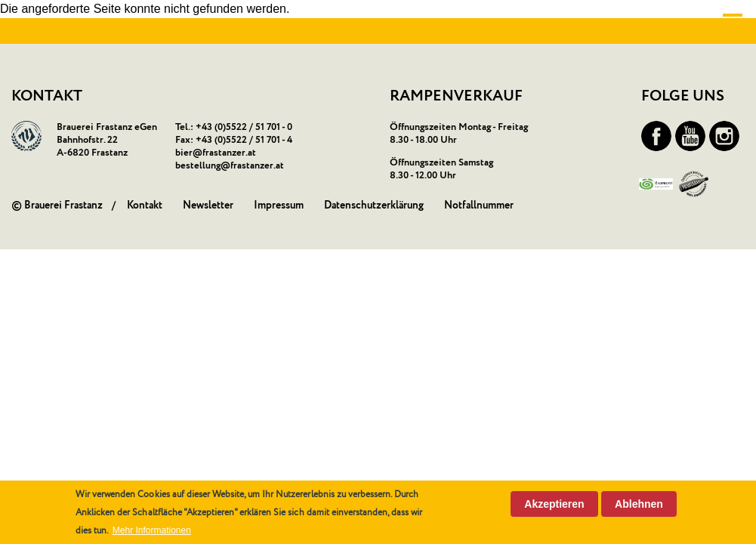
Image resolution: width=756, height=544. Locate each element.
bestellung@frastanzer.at (230, 166)
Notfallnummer (479, 206)
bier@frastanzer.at (216, 153)
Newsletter (208, 206)
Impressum (279, 206)
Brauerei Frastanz (63, 206)
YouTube (690, 136)
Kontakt (145, 206)
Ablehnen (639, 504)
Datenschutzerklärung (374, 206)
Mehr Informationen (152, 530)
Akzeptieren (554, 504)
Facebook (656, 136)
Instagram (724, 136)
